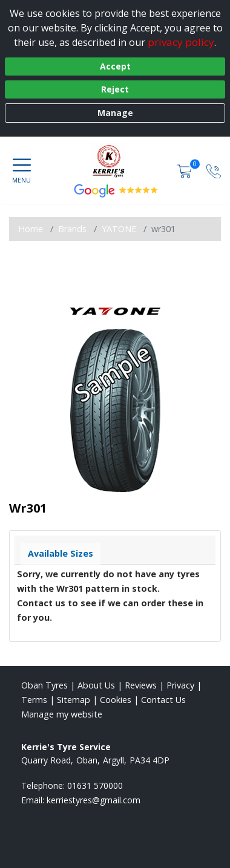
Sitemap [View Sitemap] (74, 700)
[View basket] (186, 170)
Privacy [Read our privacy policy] (180, 685)
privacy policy (181, 42)
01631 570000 (95, 785)
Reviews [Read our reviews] (141, 685)
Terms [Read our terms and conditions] (34, 700)
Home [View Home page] (31, 229)
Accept (115, 66)
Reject (115, 89)
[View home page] (115, 161)
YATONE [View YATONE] (119, 229)
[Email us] (94, 800)
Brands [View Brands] (72, 229)
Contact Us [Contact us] (163, 700)
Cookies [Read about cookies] (116, 700)
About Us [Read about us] (96, 685)
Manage (115, 113)
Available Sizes (61, 553)
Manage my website (62, 714)
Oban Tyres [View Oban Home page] (44, 685)
